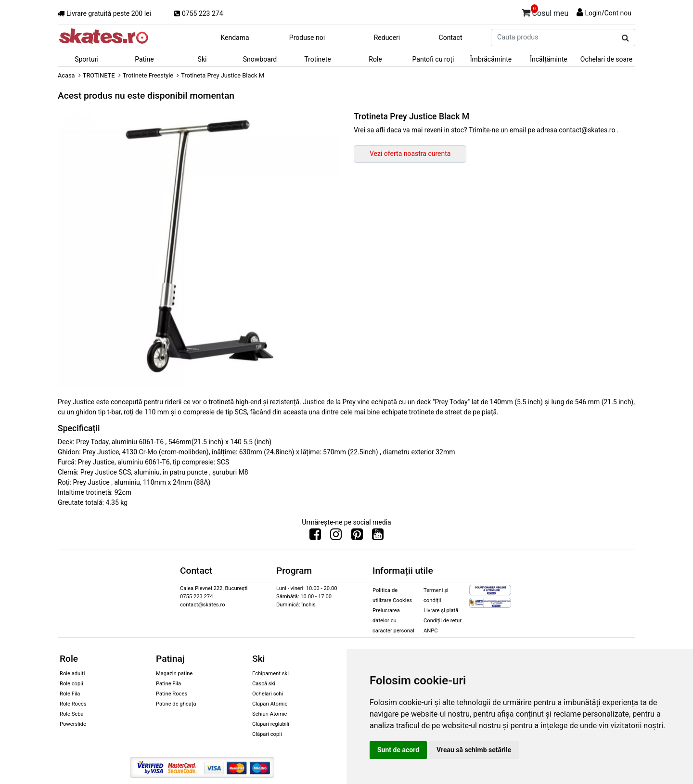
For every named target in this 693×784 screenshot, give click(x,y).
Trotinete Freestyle (148, 75)
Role (375, 59)
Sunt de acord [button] (398, 750)
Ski (202, 59)
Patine (144, 59)
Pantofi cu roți (433, 59)
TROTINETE (99, 75)
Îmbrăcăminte (491, 59)
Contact (451, 38)
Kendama (235, 38)
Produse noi (307, 38)
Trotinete (318, 59)
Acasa (66, 75)
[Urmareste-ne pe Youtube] (378, 537)
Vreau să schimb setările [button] (474, 750)
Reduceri (387, 38)
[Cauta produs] (625, 38)
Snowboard (260, 59)
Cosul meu (545, 12)
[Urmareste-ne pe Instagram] (336, 537)
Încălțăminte (549, 59)
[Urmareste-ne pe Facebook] (315, 537)
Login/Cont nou (608, 13)
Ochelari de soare (606, 59)
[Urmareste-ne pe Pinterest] (357, 537)
